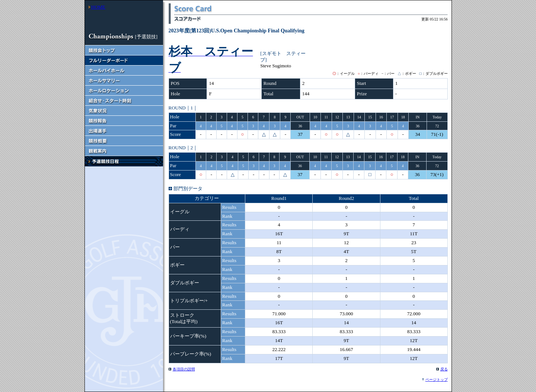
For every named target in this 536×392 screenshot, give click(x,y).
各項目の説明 (184, 369)
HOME (98, 7)
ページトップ (437, 380)
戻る (444, 369)
